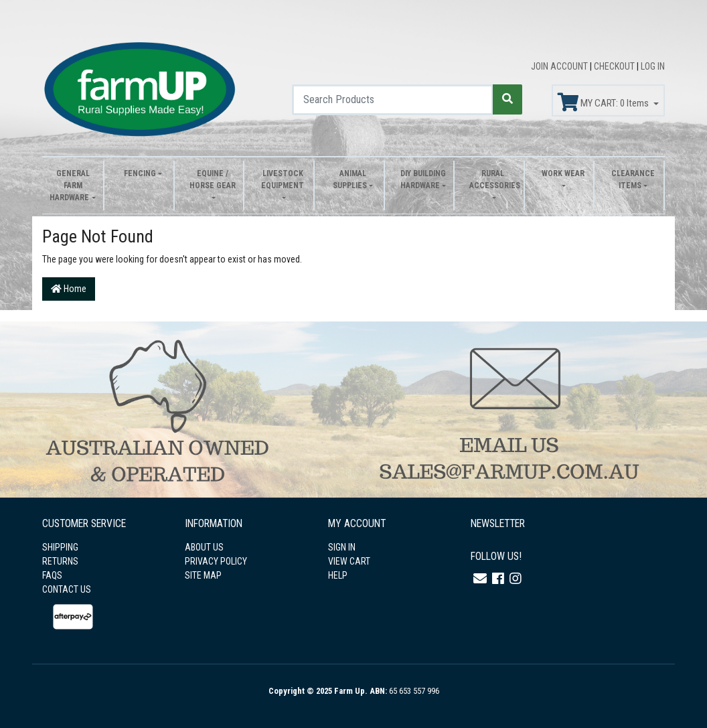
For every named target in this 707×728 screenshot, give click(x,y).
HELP (338, 575)
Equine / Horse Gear (213, 179)
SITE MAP (203, 575)
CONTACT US (67, 589)
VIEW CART (349, 561)
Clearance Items (633, 179)
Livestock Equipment (283, 179)
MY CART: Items (604, 102)
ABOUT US (204, 547)
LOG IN (653, 66)
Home (69, 289)
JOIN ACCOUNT (560, 66)
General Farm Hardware (69, 186)
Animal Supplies (350, 179)
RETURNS (60, 561)
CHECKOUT (615, 66)
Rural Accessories (493, 179)
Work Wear (563, 173)
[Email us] (480, 579)
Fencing (140, 173)
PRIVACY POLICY (216, 561)
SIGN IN (342, 547)
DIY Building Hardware (423, 179)
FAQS (52, 575)
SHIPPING (60, 547)
